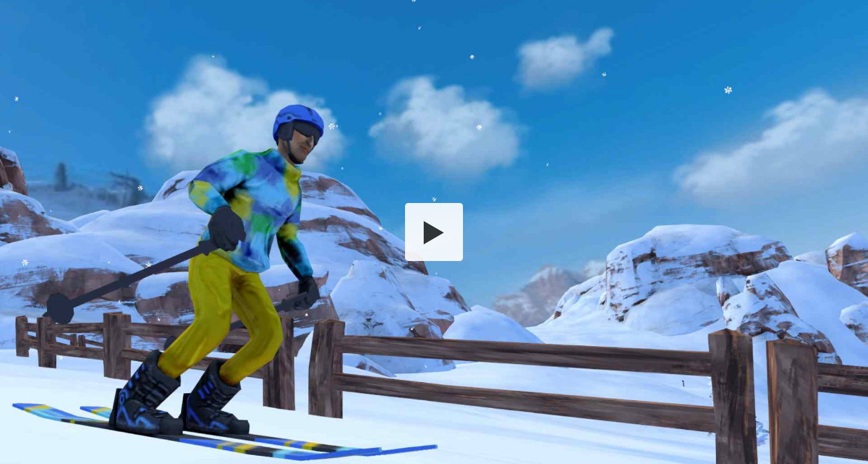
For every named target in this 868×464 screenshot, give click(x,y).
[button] (434, 232)
